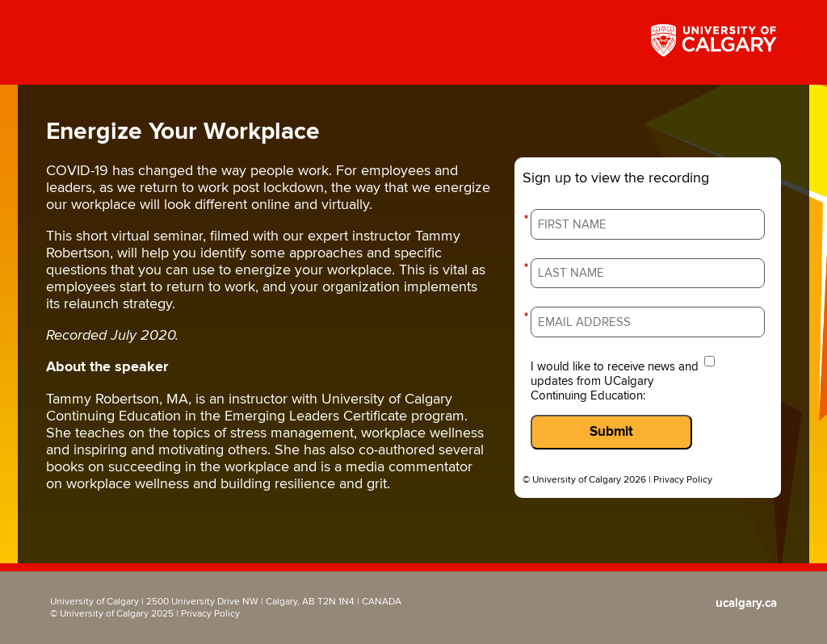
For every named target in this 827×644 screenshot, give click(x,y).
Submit (611, 432)
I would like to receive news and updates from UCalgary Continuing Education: (615, 381)
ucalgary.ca (746, 603)
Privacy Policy (683, 480)
